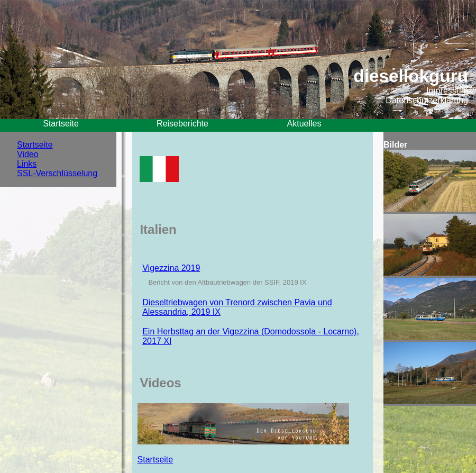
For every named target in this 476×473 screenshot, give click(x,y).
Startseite (61, 124)
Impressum (447, 91)
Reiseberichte (182, 124)
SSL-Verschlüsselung (57, 173)
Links (27, 164)
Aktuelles (304, 124)
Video (28, 154)
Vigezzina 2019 (171, 268)
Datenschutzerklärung (427, 100)
